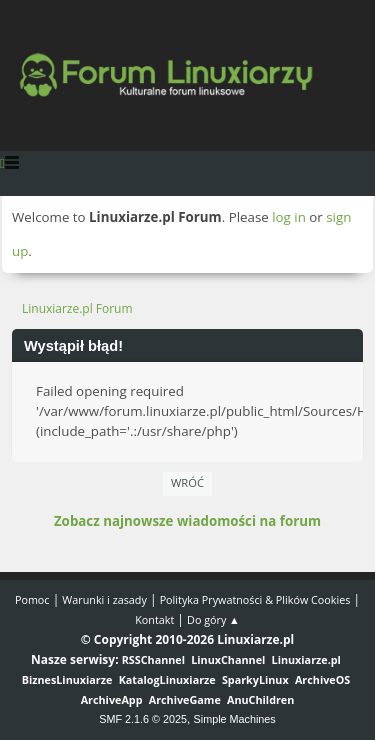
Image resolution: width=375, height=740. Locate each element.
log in (289, 217)
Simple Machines (235, 719)
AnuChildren (260, 699)
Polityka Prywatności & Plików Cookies (255, 599)
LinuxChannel (228, 659)
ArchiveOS (322, 679)
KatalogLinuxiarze (167, 679)
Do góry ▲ (213, 619)
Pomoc (32, 599)
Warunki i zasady (104, 599)
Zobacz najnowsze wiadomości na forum (187, 521)
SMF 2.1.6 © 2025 (143, 719)
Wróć (187, 482)
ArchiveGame (185, 699)
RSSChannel (153, 659)
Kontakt (154, 619)
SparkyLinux (255, 679)
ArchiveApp (112, 699)
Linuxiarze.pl (306, 659)
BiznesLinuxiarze (67, 679)
